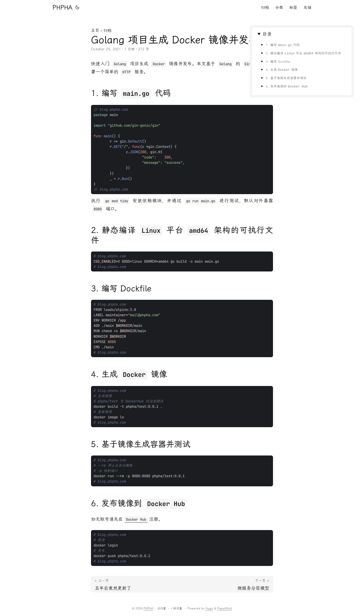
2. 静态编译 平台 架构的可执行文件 (303, 53)
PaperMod (224, 608)
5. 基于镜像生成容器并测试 (286, 78)
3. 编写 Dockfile (278, 62)
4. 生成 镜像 (282, 70)
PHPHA (62, 8)
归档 (107, 30)
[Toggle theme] (77, 8)
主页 (95, 30)
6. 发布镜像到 (287, 86)
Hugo (209, 608)
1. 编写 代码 (283, 45)
